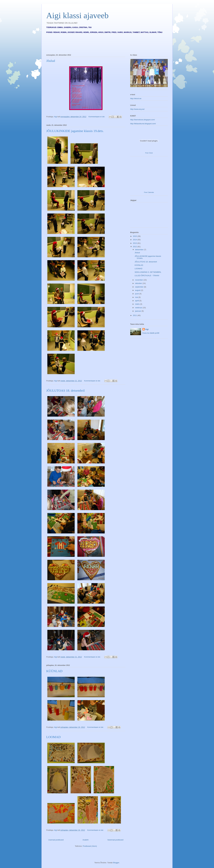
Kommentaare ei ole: (97, 117)
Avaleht (86, 840)
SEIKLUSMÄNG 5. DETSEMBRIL (148, 272)
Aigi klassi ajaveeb (77, 15)
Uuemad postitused (56, 840)
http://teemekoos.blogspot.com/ (143, 120)
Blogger (116, 863)
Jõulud (51, 61)
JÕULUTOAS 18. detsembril (66, 391)
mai (137, 297)
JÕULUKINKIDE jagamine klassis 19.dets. (75, 131)
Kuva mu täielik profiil (151, 333)
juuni (137, 294)
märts (138, 304)
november (139, 280)
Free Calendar (149, 192)
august (138, 290)
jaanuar (138, 311)
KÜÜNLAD (54, 671)
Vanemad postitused (115, 840)
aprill (137, 301)
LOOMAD (53, 737)
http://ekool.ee (136, 98)
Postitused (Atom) (90, 846)
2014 (135, 240)
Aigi (147, 329)
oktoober (139, 283)
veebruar (139, 308)
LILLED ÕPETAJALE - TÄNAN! (147, 276)
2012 (135, 247)
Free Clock (149, 153)
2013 (135, 243)
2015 (135, 236)
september (140, 287)
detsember (140, 250)
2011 (135, 315)
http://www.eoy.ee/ (137, 109)
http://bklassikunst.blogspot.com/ (143, 124)
